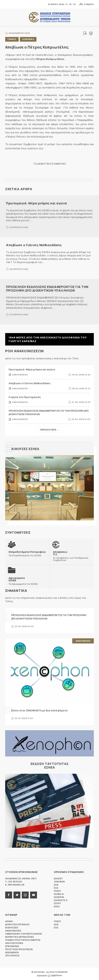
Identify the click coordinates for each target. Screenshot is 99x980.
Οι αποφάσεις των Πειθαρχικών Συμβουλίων (72, 556)
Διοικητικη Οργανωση (17, 924)
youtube (34, 895)
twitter (17, 895)
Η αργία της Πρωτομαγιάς (25, 397)
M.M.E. (57, 906)
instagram (25, 895)
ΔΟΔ (56, 885)
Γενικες (12, 39)
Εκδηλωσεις (12, 928)
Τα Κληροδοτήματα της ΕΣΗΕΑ (27, 554)
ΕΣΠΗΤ (58, 903)
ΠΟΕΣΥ (57, 891)
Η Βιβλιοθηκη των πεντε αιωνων (23, 934)
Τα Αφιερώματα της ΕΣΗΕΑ (23, 581)
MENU (8, 4)
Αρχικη (9, 921)
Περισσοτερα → (50, 430)
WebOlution (55, 976)
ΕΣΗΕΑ (50, 17)
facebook (9, 895)
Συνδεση (89, 4)
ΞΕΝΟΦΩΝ (59, 882)
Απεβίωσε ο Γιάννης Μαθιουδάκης (34, 245)
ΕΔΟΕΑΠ (58, 879)
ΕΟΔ (56, 888)
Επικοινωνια (12, 946)
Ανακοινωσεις (20, 375)
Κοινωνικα (28, 39)
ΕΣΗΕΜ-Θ (59, 894)
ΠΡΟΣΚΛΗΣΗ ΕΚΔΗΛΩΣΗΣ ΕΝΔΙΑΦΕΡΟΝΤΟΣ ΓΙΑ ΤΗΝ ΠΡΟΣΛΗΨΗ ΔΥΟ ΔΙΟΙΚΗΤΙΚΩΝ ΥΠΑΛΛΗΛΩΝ (47, 289)
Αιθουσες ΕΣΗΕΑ (25, 449)
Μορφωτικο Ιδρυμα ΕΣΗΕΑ (20, 937)
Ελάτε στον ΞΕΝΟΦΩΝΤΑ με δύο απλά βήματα (39, 710)
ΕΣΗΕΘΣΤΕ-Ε (61, 900)
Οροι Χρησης (12, 956)
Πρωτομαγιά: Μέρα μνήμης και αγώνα (37, 203)
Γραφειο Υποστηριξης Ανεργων (23, 940)
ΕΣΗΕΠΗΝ (59, 897)
